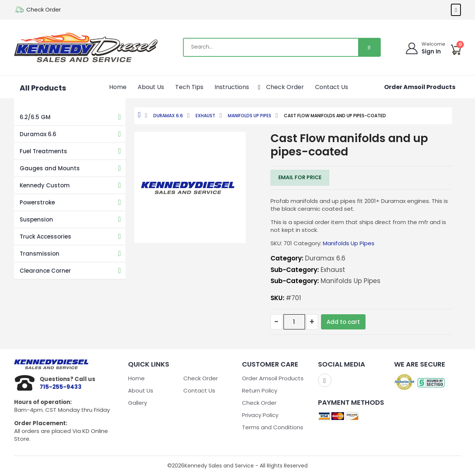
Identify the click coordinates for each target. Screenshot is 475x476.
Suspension (36, 219)
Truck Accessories (45, 237)
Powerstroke (37, 202)
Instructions (236, 86)
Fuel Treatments (43, 151)
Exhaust (205, 116)
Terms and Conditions (273, 427)
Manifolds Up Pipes (250, 116)
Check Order (44, 9)
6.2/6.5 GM (35, 117)
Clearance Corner (45, 271)
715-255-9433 (61, 387)
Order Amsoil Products (420, 87)
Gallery (137, 403)
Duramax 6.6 (38, 134)
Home (118, 87)
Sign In (431, 51)
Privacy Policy (260, 415)
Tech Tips (189, 87)
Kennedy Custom (45, 185)
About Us (151, 87)
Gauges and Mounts (50, 168)
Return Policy (260, 390)
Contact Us (332, 87)
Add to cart (343, 322)
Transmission (40, 254)
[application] (252, 86)
